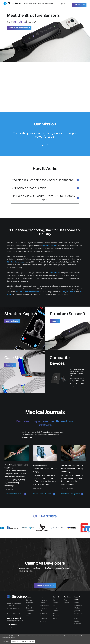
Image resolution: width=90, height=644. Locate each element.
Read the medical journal (15, 494)
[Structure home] (12, 3)
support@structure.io (15, 621)
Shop (30, 4)
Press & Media (49, 4)
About (26, 4)
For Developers (79, 5)
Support (35, 4)
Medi (64, 292)
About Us (45, 145)
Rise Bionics (71, 292)
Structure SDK (54, 273)
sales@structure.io (14, 627)
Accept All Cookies (28, 641)
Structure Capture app (16, 262)
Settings (6, 641)
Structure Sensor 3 (50, 246)
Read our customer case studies (28, 292)
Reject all (15, 641)
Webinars (78, 624)
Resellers (41, 4)
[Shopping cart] (64, 4)
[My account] (61, 4)
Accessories (44, 605)
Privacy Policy (13, 637)
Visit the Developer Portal (45, 585)
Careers (29, 600)
